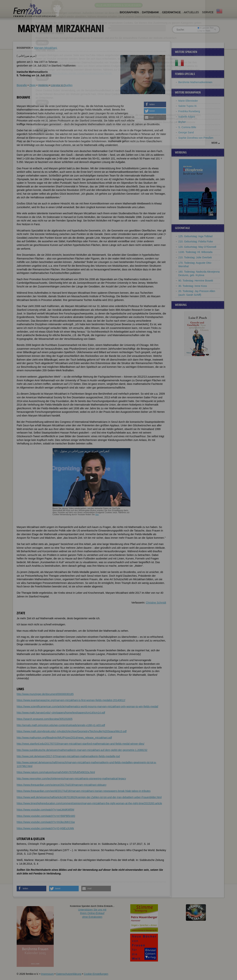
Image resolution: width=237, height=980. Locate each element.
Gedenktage (171, 12)
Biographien (129, 12)
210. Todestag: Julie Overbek (195, 257)
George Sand (186, 132)
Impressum (47, 974)
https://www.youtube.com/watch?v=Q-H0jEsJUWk (45, 828)
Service (208, 12)
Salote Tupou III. (188, 106)
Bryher (182, 122)
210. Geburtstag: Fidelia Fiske (196, 241)
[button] (155, 104)
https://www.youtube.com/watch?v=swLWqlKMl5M (45, 810)
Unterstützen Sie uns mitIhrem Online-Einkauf (92, 913)
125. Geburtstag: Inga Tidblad (195, 236)
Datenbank (150, 12)
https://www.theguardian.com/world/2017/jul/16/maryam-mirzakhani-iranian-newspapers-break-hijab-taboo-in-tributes (84, 791)
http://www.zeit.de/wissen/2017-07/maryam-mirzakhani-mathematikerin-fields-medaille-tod (68, 756)
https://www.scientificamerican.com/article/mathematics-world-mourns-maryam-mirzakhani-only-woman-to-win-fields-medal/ (87, 706)
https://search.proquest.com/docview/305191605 (45, 719)
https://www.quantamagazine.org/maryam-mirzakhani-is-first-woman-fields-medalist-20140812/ (71, 700)
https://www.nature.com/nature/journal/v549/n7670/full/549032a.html (56, 772)
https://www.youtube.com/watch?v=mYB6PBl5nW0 (46, 816)
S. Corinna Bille (187, 127)
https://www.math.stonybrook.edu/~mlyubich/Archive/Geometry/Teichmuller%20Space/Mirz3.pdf (72, 731)
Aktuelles (191, 12)
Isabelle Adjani (187, 117)
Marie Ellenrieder (188, 101)
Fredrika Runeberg (189, 111)
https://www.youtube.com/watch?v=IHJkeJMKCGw (46, 822)
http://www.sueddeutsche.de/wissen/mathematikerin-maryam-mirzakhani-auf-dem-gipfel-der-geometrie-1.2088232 (82, 750)
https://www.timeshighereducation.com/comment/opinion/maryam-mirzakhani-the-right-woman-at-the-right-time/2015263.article (89, 803)
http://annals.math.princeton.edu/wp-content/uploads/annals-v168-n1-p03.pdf (61, 725)
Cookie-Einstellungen (96, 974)
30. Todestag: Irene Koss (193, 286)
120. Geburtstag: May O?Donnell (197, 247)
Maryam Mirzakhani (46, 48)
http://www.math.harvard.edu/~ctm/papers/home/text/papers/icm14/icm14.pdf (61, 713)
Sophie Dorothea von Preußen (196, 138)
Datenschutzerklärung (69, 974)
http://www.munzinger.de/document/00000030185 (45, 694)
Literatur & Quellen (62, 85)
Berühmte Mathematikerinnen (195, 82)
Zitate (32, 85)
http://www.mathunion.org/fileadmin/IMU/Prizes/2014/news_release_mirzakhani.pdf (64, 738)
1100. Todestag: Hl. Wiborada (195, 252)
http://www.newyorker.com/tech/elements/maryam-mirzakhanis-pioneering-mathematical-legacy (71, 779)
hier (97, 514)
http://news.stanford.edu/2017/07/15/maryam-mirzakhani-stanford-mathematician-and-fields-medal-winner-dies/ (80, 744)
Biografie (22, 85)
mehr (214, 143)
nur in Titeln (204, 31)
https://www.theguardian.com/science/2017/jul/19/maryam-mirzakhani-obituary (62, 785)
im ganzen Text (206, 28)
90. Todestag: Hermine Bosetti (196, 281)
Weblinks (43, 85)
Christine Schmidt (156, 603)
